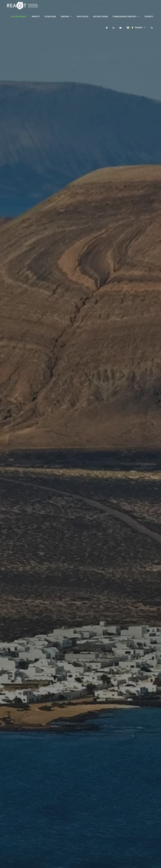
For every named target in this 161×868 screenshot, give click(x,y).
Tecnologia (50, 17)
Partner (68, 17)
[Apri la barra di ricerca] (152, 28)
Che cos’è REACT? (19, 17)
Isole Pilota (83, 17)
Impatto (36, 17)
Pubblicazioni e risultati (127, 17)
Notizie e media (101, 17)
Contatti (149, 17)
